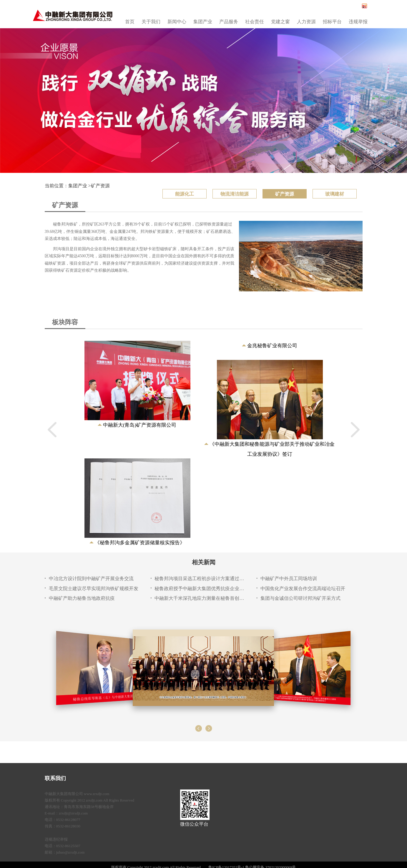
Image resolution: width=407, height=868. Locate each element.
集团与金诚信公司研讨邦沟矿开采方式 (300, 598)
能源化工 (185, 194)
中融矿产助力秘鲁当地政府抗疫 (82, 598)
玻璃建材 (335, 194)
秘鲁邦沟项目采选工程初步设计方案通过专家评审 (200, 579)
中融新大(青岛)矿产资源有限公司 (140, 425)
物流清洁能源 (235, 194)
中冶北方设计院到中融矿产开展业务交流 (91, 579)
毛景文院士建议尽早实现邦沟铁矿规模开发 (94, 589)
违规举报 (358, 22)
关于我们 (151, 22)
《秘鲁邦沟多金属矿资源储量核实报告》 (140, 543)
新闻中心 (177, 22)
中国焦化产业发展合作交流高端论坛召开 (303, 589)
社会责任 (255, 22)
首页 (130, 22)
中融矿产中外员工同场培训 (289, 579)
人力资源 (306, 22)
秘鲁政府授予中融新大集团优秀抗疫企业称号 (200, 589)
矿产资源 (100, 186)
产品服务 (229, 22)
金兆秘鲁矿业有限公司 (272, 346)
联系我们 (55, 778)
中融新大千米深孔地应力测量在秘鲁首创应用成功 (200, 598)
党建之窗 (280, 22)
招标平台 (332, 22)
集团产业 (203, 22)
